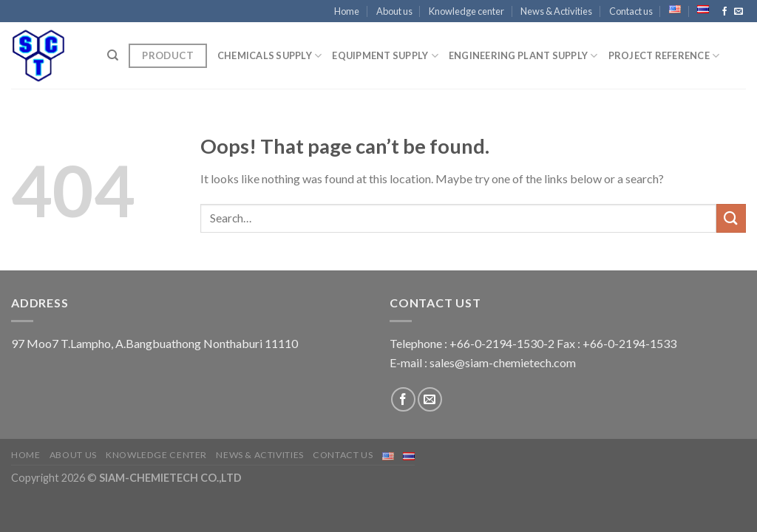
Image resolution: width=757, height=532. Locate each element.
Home (347, 11)
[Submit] (731, 218)
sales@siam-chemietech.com (503, 362)
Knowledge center (466, 11)
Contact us (631, 11)
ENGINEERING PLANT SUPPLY (523, 56)
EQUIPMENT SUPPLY (385, 56)
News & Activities (556, 11)
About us (394, 11)
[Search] (113, 55)
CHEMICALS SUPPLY (270, 56)
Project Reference (664, 56)
